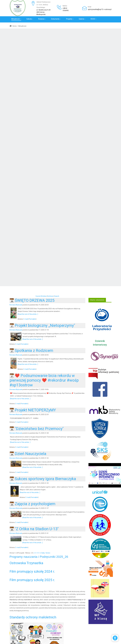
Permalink (32, 319)
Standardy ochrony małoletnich (33, 617)
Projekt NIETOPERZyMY (35, 410)
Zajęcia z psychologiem (35, 504)
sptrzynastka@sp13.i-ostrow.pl (100, 9)
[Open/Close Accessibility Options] (115, 638)
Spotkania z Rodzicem (34, 351)
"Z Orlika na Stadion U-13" (37, 529)
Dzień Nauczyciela (31, 454)
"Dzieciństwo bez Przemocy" (39, 429)
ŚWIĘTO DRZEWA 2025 (35, 300)
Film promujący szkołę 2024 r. (32, 571)
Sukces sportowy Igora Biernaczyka (45, 479)
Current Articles (41, 296)
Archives (50, 296)
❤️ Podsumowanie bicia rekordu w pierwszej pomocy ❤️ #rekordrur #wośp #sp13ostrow (44, 380)
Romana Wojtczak (16, 305)
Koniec (48, 553)
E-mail (26, 319)
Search (57, 296)
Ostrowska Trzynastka (26, 563)
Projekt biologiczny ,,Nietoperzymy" (45, 326)
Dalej (43, 553)
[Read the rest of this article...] (28, 314)
